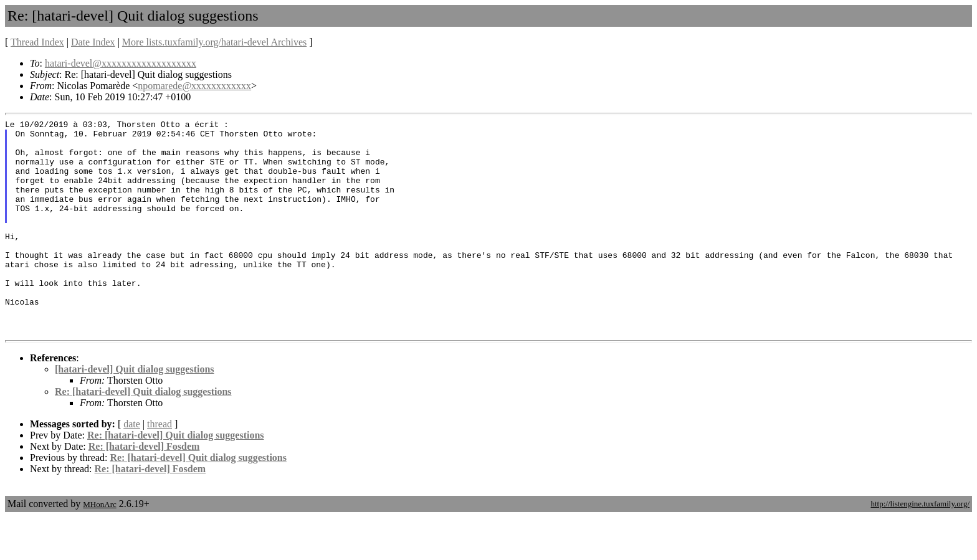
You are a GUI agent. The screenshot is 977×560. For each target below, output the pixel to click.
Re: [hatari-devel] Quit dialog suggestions (143, 434)
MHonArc (99, 547)
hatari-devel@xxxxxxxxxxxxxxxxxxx (121, 63)
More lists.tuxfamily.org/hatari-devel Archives (214, 42)
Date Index (93, 42)
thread (160, 467)
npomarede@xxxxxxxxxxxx (194, 86)
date (132, 467)
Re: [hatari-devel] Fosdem (144, 489)
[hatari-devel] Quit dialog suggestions (135, 412)
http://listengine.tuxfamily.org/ (920, 547)
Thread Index (37, 42)
